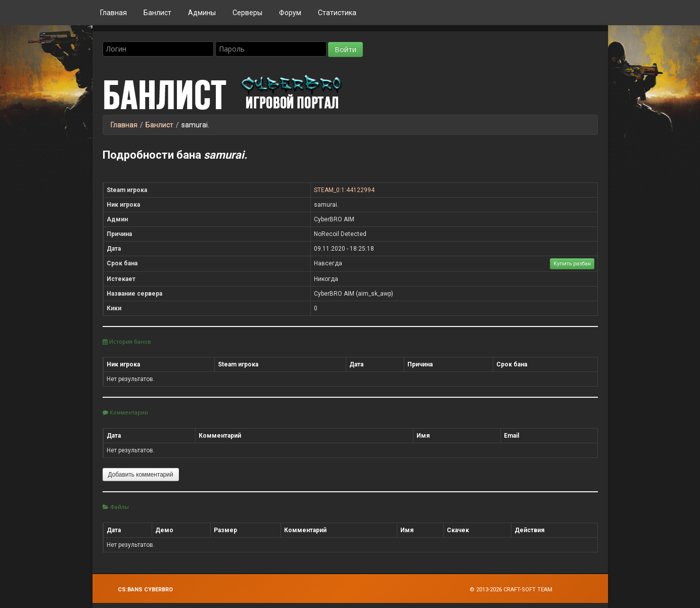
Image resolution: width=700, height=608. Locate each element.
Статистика (337, 13)
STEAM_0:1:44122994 (344, 190)
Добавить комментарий (141, 475)
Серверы (247, 13)
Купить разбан (572, 264)
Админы (202, 13)
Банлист (157, 13)
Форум (290, 13)
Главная (113, 13)
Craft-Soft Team (528, 590)
